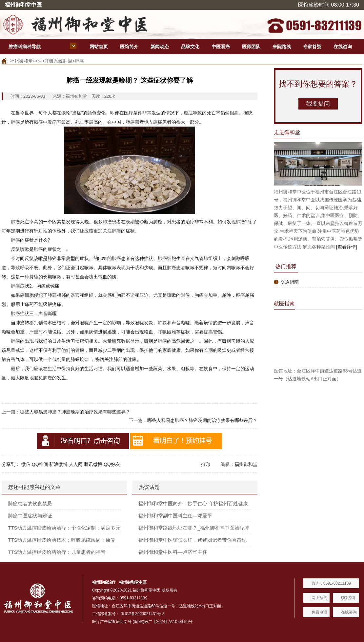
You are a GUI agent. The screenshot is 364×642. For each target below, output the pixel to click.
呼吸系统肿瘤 (58, 61)
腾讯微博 (93, 464)
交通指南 (290, 282)
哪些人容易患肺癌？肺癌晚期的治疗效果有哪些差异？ (75, 412)
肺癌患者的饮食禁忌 (30, 503)
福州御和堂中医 (26, 61)
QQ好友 (112, 464)
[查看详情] (347, 247)
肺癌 (79, 61)
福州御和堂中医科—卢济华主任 (173, 552)
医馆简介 (129, 47)
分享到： (11, 464)
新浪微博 (58, 464)
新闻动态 (160, 47)
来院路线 (282, 47)
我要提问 (318, 104)
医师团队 (251, 47)
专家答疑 (312, 47)
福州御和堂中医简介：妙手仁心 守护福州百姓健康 (193, 503)
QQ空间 (40, 464)
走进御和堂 (287, 132)
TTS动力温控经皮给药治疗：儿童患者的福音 (57, 552)
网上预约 (319, 598)
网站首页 (99, 47)
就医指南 (284, 303)
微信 (26, 464)
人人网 (76, 464)
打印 (206, 464)
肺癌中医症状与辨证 (30, 516)
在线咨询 (343, 47)
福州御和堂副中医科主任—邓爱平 (175, 516)
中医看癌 (221, 47)
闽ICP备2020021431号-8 (142, 614)
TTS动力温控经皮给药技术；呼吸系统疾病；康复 (62, 540)
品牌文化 (190, 47)
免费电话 (319, 612)
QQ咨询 (348, 598)
